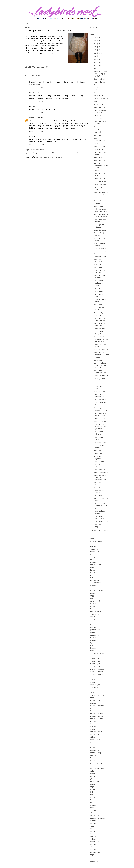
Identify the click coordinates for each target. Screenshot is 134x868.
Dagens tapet (99, 454)
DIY (92, 599)
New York (94, 756)
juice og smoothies (98, 695)
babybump (94, 562)
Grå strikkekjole (101, 350)
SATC (92, 795)
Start (28, 23)
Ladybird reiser (97, 714)
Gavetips (98, 135)
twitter (93, 837)
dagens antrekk (96, 591)
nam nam (93, 745)
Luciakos (98, 288)
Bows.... (98, 102)
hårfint (93, 651)
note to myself (96, 763)
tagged (93, 824)
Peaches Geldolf (101, 421)
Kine (32, 136)
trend (92, 831)
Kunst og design (97, 706)
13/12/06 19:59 (37, 145)
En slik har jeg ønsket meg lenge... (101, 490)
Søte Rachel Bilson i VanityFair (99, 283)
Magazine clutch (101, 108)
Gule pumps (98, 96)
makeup (93, 727)
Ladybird (33, 93)
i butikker (95, 656)
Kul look (98, 132)
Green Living (96, 633)
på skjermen (95, 782)
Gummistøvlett (100, 329)
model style (95, 740)
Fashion (93, 609)
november (98, 531)
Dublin (93, 604)
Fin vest (98, 265)
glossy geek (95, 630)
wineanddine (95, 852)
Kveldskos (98, 305)
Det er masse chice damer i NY (100, 506)
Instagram (94, 687)
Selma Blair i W (101, 149)
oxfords (97, 143)
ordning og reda (97, 769)
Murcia (93, 742)
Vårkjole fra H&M (101, 376)
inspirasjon (95, 685)
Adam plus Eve (100, 185)
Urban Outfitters (101, 522)
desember (98, 71)
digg (92, 596)
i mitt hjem (95, 664)
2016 (95, 38)
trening (93, 834)
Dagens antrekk (100, 179)
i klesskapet (39, 68)
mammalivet (95, 729)
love (92, 724)
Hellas (93, 640)
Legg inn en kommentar (35, 150)
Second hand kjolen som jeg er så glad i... (101, 339)
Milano (93, 737)
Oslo (92, 771)
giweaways (94, 627)
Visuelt (93, 847)
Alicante (94, 547)
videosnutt (95, 842)
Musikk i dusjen (101, 146)
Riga (92, 787)
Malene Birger (100, 82)
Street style (96, 816)
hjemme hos (95, 643)
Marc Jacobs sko (101, 198)
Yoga (92, 855)
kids (92, 698)
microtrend (95, 735)
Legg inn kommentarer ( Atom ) (49, 157)
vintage (93, 844)
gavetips (94, 625)
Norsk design (96, 761)
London (93, 721)
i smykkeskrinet (97, 674)
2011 (95, 53)
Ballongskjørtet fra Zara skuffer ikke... (50, 31)
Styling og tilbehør (99, 818)
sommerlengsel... (101, 230)
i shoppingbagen (97, 669)
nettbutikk (95, 750)
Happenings (95, 635)
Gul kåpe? (98, 495)
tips (92, 829)
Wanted (93, 850)
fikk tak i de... (101, 182)
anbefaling (95, 552)
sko (92, 803)
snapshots (94, 805)
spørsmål (94, 810)
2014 (95, 44)
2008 (95, 62)
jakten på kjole (101, 79)
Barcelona (94, 573)
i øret (93, 680)
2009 (95, 59)
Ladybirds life (96, 719)
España (93, 606)
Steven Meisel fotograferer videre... (100, 365)
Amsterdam (94, 549)
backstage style (97, 565)
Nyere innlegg (31, 153)
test (92, 826)
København (94, 711)
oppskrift (94, 766)
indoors (93, 682)
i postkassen (96, 667)
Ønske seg (98, 360)
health (93, 638)
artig (92, 557)
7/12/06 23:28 (36, 113)
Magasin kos (99, 158)
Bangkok (93, 570)
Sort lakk (98, 268)
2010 (95, 56)
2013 (95, 47)
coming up (94, 585)
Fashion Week (96, 612)
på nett (93, 779)
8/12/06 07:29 (36, 131)
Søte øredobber (100, 442)
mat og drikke (96, 732)
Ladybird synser (97, 716)
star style (95, 813)
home (92, 646)
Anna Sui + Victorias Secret (99, 87)
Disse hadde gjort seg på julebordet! (100, 427)
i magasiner (95, 661)
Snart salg (98, 451)
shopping (94, 797)
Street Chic (99, 462)
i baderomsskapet (97, 653)
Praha (92, 776)
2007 (95, 65)
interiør (94, 690)
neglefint (94, 748)
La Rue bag (98, 116)
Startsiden (57, 153)
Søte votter (99, 291)
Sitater (93, 800)
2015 (95, 41)
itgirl (93, 693)
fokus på (94, 617)
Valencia (94, 839)
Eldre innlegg (83, 153)
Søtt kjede (98, 206)
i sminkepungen (96, 672)
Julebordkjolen (100, 400)
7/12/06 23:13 (36, 101)
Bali (92, 568)
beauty (93, 575)
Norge (92, 758)
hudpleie (94, 648)
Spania (93, 808)
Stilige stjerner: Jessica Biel (100, 467)
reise (92, 784)
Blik (96, 93)
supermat (94, 821)
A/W (92, 544)
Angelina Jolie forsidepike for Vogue (101, 355)
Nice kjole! (99, 105)
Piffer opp (98, 119)
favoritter (95, 614)
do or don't (95, 601)
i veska (93, 677)
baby (92, 560)
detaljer (94, 593)
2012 (95, 50)
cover (92, 588)
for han (93, 619)
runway (93, 790)
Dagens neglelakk (101, 472)
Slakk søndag (99, 392)
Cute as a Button (101, 99)
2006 (95, 69)
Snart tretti (35, 118)
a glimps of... (96, 541)
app (92, 554)
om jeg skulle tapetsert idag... (100, 386)
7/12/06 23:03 (36, 88)
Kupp (48, 68)
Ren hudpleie (99, 161)
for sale (94, 622)
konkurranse (95, 701)
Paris (92, 774)
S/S (92, 792)
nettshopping (96, 753)
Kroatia (93, 703)
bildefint (94, 578)
